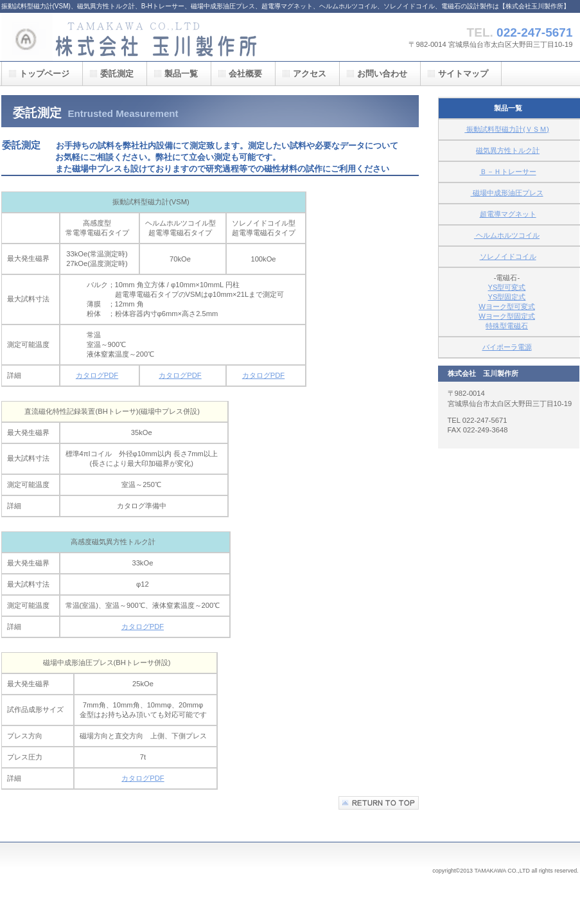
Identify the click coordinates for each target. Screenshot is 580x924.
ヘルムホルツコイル (507, 235)
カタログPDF (97, 375)
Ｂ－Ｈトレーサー (508, 172)
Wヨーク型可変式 (507, 307)
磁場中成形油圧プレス (506, 193)
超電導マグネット (508, 214)
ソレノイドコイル (508, 256)
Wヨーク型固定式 (507, 316)
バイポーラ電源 (507, 347)
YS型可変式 (507, 287)
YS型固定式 (507, 297)
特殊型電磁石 (507, 326)
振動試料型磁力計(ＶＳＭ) (507, 129)
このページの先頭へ (379, 803)
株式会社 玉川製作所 (130, 37)
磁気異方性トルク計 (508, 150)
